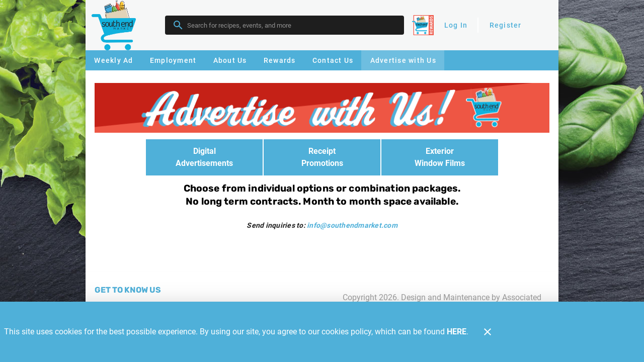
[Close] (488, 332)
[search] (292, 25)
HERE (457, 332)
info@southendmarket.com (352, 225)
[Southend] (117, 25)
